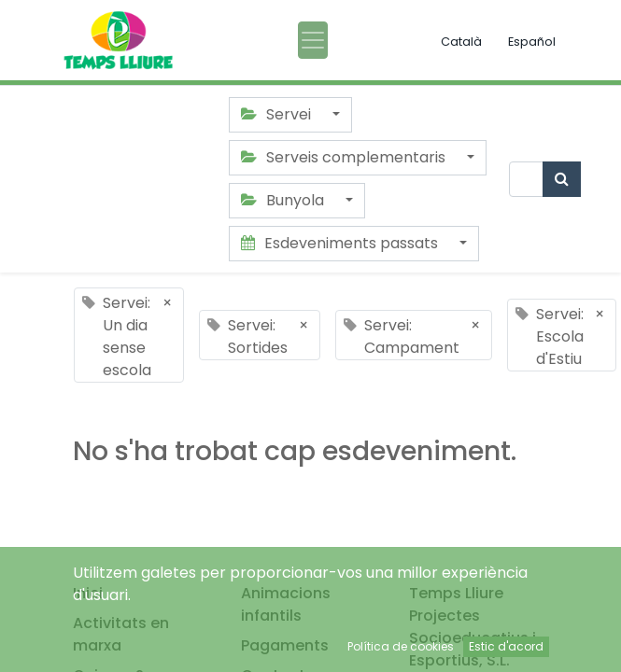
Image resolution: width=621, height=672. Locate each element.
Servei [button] (278, 114)
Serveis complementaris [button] (345, 157)
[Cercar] (562, 179)
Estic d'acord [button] (506, 646)
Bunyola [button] (284, 200)
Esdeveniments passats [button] (341, 243)
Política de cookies (401, 646)
